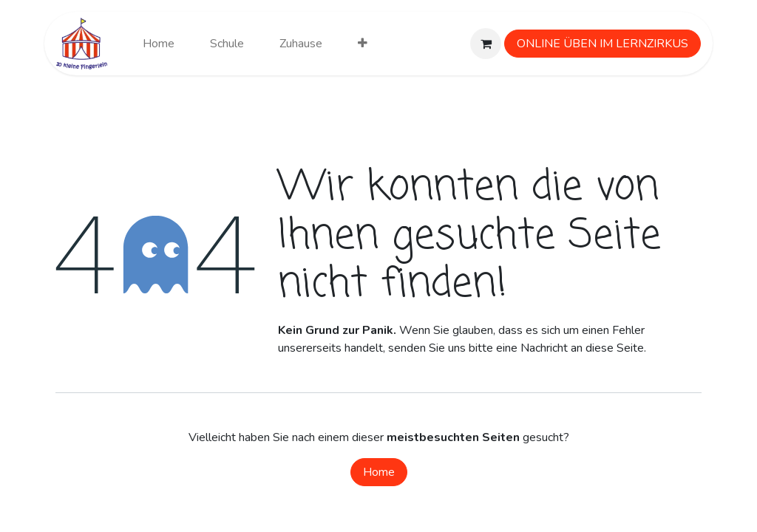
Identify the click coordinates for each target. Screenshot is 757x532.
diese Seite (615, 348)
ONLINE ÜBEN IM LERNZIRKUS (602, 44)
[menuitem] (159, 44)
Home (379, 472)
